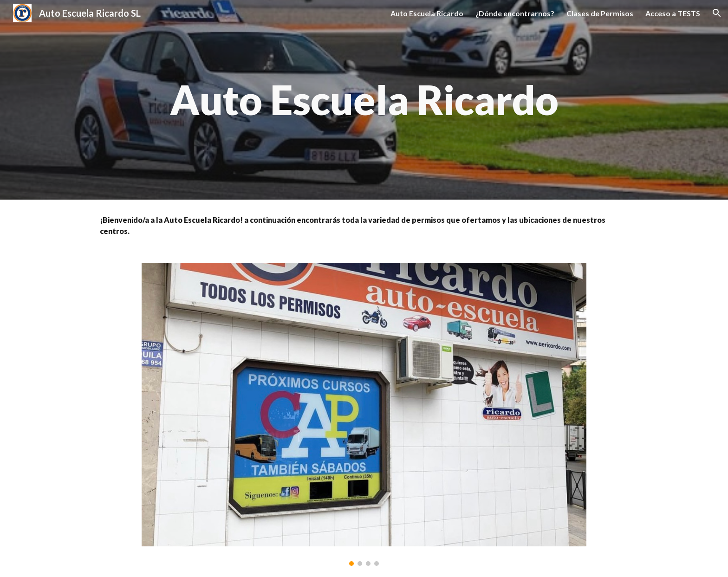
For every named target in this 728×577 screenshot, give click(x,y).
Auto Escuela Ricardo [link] (427, 13)
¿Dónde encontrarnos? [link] (515, 13)
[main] (364, 100)
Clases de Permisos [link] (600, 13)
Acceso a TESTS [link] (673, 13)
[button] (717, 13)
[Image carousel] (364, 414)
